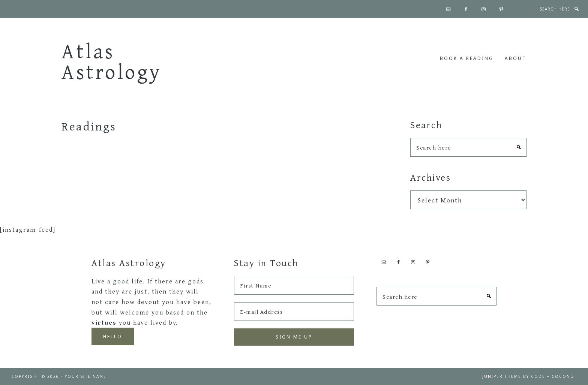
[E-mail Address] (294, 312)
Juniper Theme (502, 376)
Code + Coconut (554, 376)
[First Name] (294, 285)
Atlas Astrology (112, 61)
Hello (113, 336)
